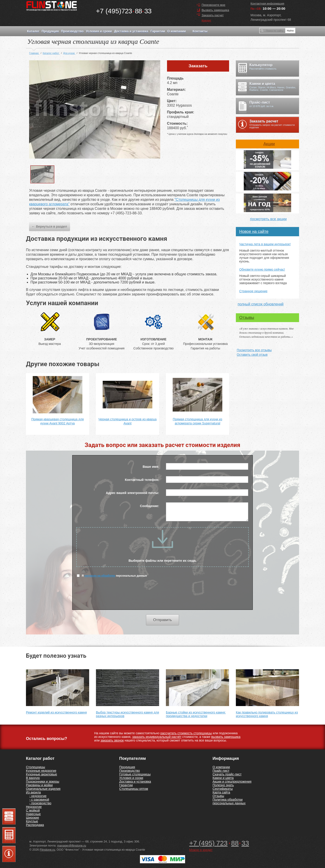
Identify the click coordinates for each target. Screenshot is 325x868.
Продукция (50, 31)
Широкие (32, 818)
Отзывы (247, 318)
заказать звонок (112, 740)
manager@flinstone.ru (72, 846)
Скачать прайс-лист (227, 774)
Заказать (198, 66)
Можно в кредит (201, 850)
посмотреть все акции (268, 219)
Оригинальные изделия (43, 789)
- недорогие (38, 796)
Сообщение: (150, 506)
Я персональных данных (112, 576)
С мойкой (33, 810)
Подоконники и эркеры (43, 781)
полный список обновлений (261, 304)
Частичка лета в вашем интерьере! (265, 244)
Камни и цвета (223, 778)
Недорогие (34, 807)
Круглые (32, 821)
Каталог (33, 31)
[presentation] (162, 596)
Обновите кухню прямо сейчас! (262, 269)
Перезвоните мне (213, 5)
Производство (72, 31)
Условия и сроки (99, 31)
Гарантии (158, 31)
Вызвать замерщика (215, 10)
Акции (269, 144)
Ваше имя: (151, 467)
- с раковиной (39, 800)
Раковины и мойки (39, 785)
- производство (40, 803)
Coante (173, 94)
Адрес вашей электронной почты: (132, 493)
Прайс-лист (221, 771)
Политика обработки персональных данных (229, 801)
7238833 (124, 11)
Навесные (33, 814)
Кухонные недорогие (41, 771)
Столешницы (36, 767)
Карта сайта (221, 792)
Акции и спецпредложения (232, 781)
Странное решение (253, 291)
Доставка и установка (131, 31)
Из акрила (33, 792)
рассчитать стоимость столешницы (186, 733)
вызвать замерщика (226, 737)
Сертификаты (223, 789)
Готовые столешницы (135, 774)
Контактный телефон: (142, 480)
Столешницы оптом (134, 789)
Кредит (206, 20)
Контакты (200, 31)
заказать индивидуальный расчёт (157, 737)
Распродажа (35, 825)
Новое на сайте (254, 232)
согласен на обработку (100, 576)
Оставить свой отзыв (252, 355)
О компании (176, 31)
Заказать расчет (213, 15)
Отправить (162, 620)
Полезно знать (223, 785)
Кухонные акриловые (42, 774)
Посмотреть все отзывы (254, 350)
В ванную (33, 778)
